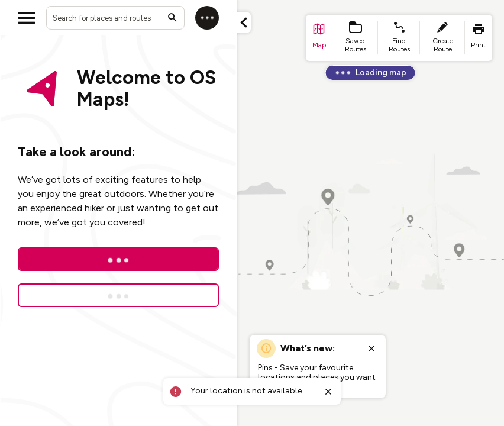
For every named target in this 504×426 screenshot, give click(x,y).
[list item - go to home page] (319, 38)
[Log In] (118, 259)
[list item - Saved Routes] (356, 38)
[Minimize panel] (244, 22)
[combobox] (115, 18)
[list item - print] (479, 38)
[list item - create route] (442, 38)
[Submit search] (173, 18)
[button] (244, 22)
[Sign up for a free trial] (118, 295)
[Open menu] (27, 18)
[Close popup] (371, 348)
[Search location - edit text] (115, 18)
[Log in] (207, 18)
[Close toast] (328, 392)
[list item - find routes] (399, 38)
